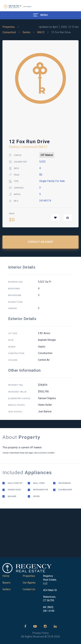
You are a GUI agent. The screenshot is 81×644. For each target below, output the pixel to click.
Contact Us (29, 589)
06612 (41, 32)
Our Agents (29, 583)
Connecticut (9, 32)
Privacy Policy (41, 633)
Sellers (7, 589)
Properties (9, 27)
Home (6, 576)
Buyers (6, 583)
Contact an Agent (41, 242)
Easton (27, 32)
